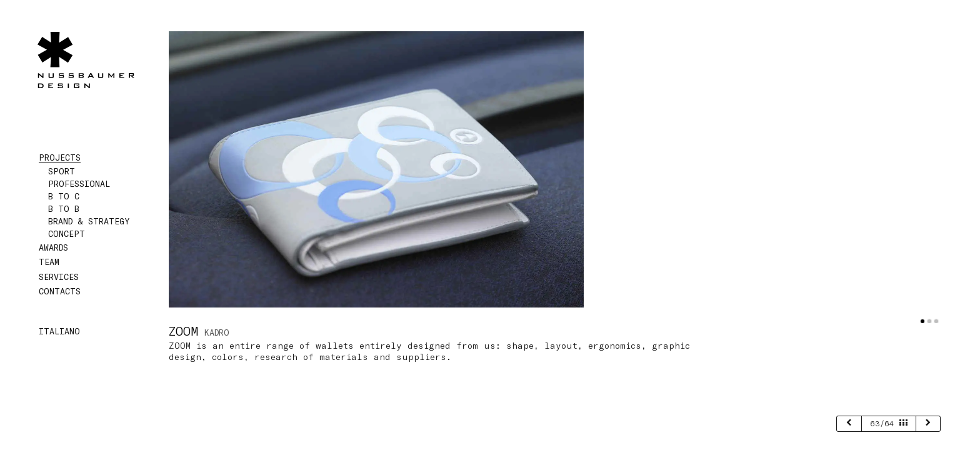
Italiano (59, 331)
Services (59, 277)
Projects (60, 157)
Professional (79, 184)
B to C (64, 196)
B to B (64, 209)
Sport (62, 171)
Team (49, 262)
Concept (67, 234)
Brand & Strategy (89, 221)
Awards (53, 247)
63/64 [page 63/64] (888, 423)
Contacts (60, 291)
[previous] (849, 424)
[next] (928, 424)
